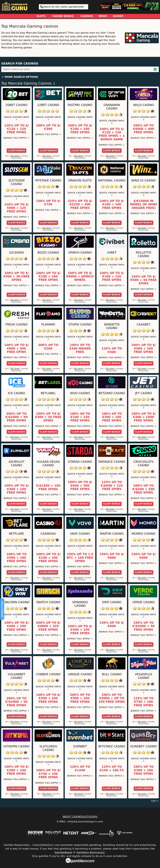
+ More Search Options (20, 77)
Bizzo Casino (48, 253)
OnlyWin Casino (16, 602)
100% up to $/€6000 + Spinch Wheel (80, 277)
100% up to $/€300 (48, 127)
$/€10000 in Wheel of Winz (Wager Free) (144, 204)
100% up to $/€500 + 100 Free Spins (144, 349)
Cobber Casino (48, 674)
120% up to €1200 (80, 768)
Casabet (143, 324)
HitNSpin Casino (16, 746)
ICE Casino (16, 393)
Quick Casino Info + (16, 118)
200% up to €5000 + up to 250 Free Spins (112, 698)
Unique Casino (80, 674)
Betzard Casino (112, 393)
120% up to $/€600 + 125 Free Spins (17, 208)
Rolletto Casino (144, 254)
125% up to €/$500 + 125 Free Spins (112, 486)
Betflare (16, 534)
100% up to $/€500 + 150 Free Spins (80, 630)
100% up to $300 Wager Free (80, 349)
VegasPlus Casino (144, 676)
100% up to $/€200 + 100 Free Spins (48, 698)
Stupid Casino (80, 324)
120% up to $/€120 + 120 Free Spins (17, 129)
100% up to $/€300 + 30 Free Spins (16, 277)
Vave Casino (80, 534)
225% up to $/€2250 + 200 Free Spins (80, 204)
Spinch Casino (80, 253)
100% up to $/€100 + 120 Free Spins (112, 277)
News (103, 16)
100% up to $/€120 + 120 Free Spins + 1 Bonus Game (112, 134)
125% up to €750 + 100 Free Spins (144, 702)
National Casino (112, 180)
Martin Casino (112, 534)
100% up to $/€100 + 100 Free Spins (80, 129)
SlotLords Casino (48, 748)
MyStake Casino (48, 180)
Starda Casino (80, 462)
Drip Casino (112, 602)
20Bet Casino (16, 105)
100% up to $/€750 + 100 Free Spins (48, 774)
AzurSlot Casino (17, 463)
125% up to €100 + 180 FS (112, 768)
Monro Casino (144, 534)
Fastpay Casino (80, 105)
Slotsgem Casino (17, 182)
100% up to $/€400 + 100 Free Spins (17, 626)
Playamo (48, 324)
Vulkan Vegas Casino (48, 463)
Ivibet (112, 253)
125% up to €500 (112, 350)
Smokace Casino (112, 462)
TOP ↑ (155, 801)
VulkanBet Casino (17, 676)
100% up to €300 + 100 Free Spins (112, 417)
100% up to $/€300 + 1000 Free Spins (144, 417)
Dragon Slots (80, 180)
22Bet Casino (48, 105)
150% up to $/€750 (48, 203)
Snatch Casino (48, 602)
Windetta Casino (112, 326)
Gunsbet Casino (144, 746)
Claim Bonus (17, 150)
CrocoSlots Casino (144, 463)
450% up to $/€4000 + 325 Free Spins (48, 626)
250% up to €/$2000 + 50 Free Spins (143, 626)
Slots (41, 16)
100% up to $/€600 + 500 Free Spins (17, 349)
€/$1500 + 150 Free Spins (48, 487)
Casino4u (48, 534)
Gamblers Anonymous (91, 852)
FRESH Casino (16, 324)
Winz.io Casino (144, 180)
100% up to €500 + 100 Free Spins (16, 558)
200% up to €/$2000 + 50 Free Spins (16, 417)
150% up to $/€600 (112, 556)
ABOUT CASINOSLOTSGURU (80, 817)
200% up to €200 (48, 347)
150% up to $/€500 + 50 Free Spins (144, 280)
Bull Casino (112, 674)
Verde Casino (143, 602)
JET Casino (143, 393)
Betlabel (48, 393)
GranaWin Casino (112, 107)
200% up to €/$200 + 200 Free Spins (143, 489)
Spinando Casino (80, 604)
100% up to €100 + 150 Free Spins (80, 417)
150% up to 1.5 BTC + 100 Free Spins (80, 558)
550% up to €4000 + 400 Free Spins (144, 129)
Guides (118, 16)
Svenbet (80, 746)
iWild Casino (144, 105)
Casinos (87, 16)
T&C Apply (15, 156)
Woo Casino (80, 393)
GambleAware (63, 852)
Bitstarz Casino (112, 746)
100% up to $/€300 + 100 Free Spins (17, 489)
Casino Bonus (63, 16)
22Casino (16, 253)
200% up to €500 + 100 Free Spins (80, 698)
